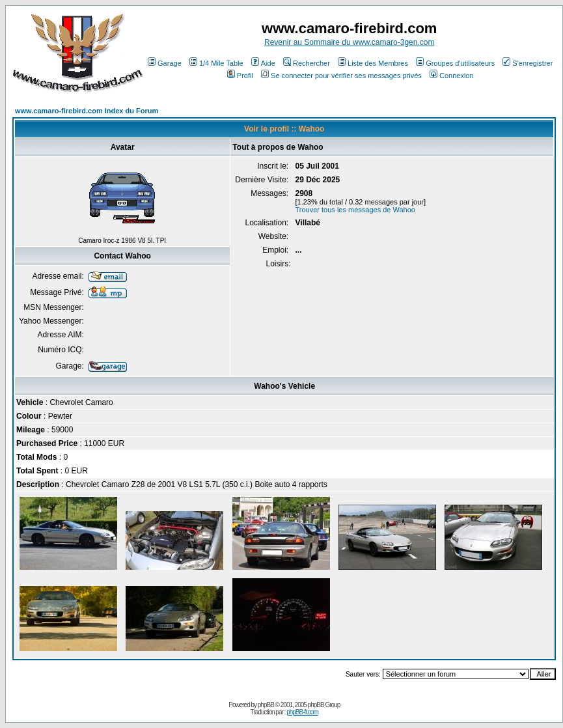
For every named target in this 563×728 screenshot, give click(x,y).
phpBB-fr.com (302, 712)
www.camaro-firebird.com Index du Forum (87, 111)
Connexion (452, 76)
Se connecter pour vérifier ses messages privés (341, 76)
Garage (165, 63)
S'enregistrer (528, 63)
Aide (263, 63)
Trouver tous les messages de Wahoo (355, 210)
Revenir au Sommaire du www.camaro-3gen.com (349, 42)
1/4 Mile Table (216, 63)
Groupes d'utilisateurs (455, 63)
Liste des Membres (373, 63)
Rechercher (307, 63)
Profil (240, 76)
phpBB (266, 705)
